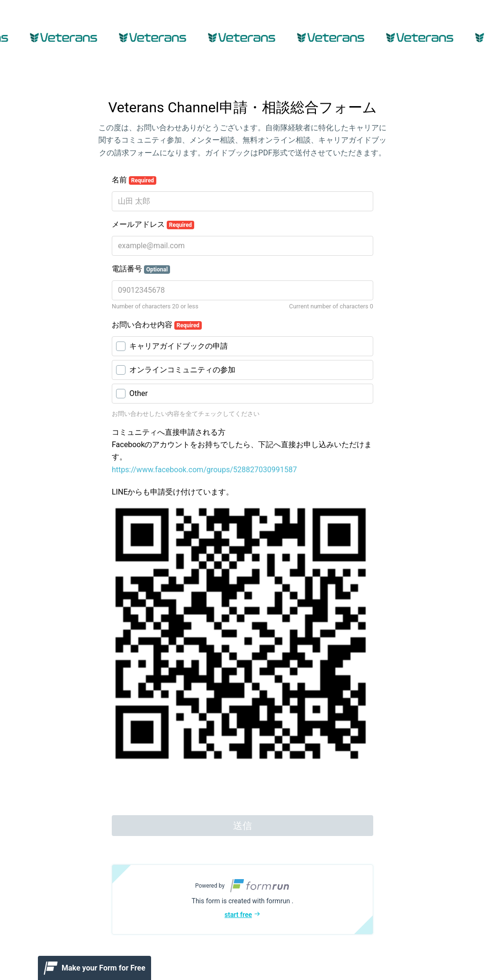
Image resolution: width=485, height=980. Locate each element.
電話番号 (141, 269)
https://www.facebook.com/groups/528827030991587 (204, 470)
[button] (242, 899)
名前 (134, 180)
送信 (242, 826)
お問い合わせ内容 (157, 325)
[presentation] (184, 791)
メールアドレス (153, 225)
